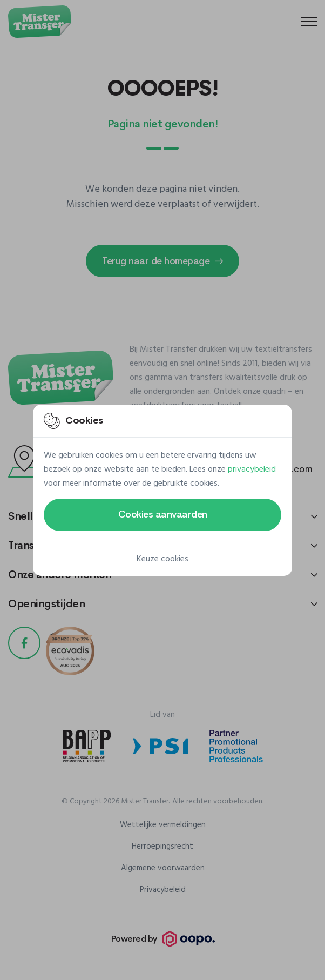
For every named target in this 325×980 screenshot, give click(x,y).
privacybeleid (252, 469)
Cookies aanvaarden (163, 514)
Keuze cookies (162, 559)
